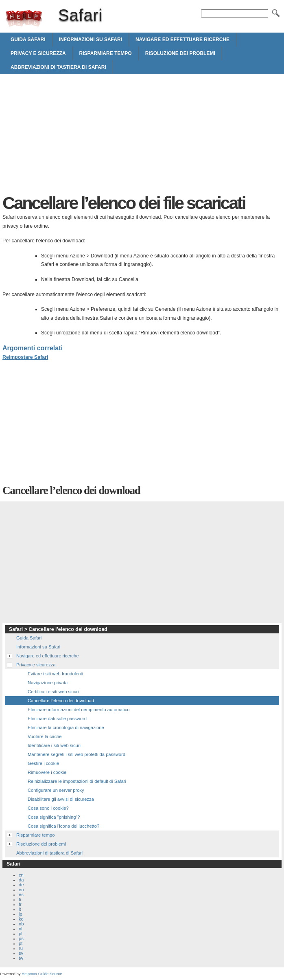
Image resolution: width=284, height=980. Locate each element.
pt (21, 943)
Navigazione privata (48, 683)
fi (20, 899)
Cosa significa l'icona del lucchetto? (63, 826)
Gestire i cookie (43, 763)
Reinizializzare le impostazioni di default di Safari (77, 781)
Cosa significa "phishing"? (54, 817)
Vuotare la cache (45, 736)
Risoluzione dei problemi (180, 53)
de (21, 885)
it (20, 909)
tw (21, 958)
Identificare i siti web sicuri (54, 745)
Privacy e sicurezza (38, 53)
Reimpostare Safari (25, 357)
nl (21, 929)
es (21, 894)
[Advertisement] (71, 136)
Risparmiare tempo (106, 53)
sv (21, 953)
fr (20, 904)
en (21, 890)
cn (21, 875)
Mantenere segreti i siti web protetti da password (76, 754)
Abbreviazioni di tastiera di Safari (58, 67)
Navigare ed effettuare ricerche (182, 40)
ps (21, 938)
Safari (24, 18)
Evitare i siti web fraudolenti (55, 674)
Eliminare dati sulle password (57, 719)
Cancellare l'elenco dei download (61, 701)
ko (21, 919)
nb (21, 924)
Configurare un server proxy (56, 790)
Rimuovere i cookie (47, 772)
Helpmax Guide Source (42, 974)
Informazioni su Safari (91, 40)
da (21, 880)
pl (21, 934)
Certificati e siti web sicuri (53, 692)
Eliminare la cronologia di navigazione (66, 727)
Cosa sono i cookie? (48, 808)
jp (21, 914)
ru (21, 948)
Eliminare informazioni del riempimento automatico (79, 710)
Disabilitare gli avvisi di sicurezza (61, 799)
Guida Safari (28, 40)
